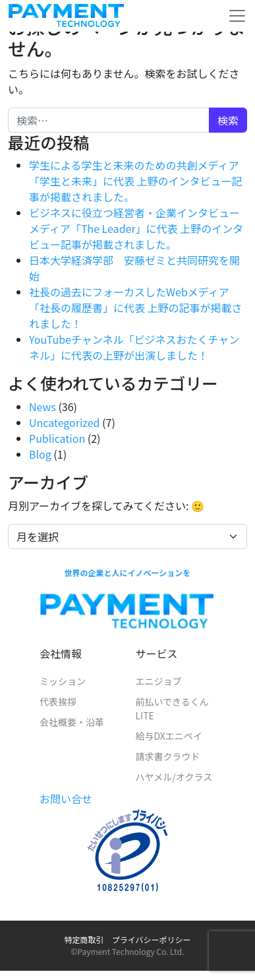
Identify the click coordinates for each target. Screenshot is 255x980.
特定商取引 (84, 939)
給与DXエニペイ (169, 736)
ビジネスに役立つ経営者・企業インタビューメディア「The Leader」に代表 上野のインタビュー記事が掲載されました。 (136, 228)
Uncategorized (65, 422)
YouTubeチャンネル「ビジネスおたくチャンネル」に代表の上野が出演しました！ (134, 347)
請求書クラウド (168, 756)
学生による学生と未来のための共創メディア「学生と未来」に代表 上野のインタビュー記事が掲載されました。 (136, 181)
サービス (157, 653)
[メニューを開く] (237, 16)
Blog (40, 454)
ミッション (63, 681)
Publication (57, 438)
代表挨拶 (58, 702)
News (42, 407)
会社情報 (61, 653)
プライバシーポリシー (152, 939)
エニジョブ (159, 681)
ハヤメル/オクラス (174, 777)
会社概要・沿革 (72, 722)
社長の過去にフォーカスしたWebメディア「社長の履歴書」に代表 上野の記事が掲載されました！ (136, 308)
